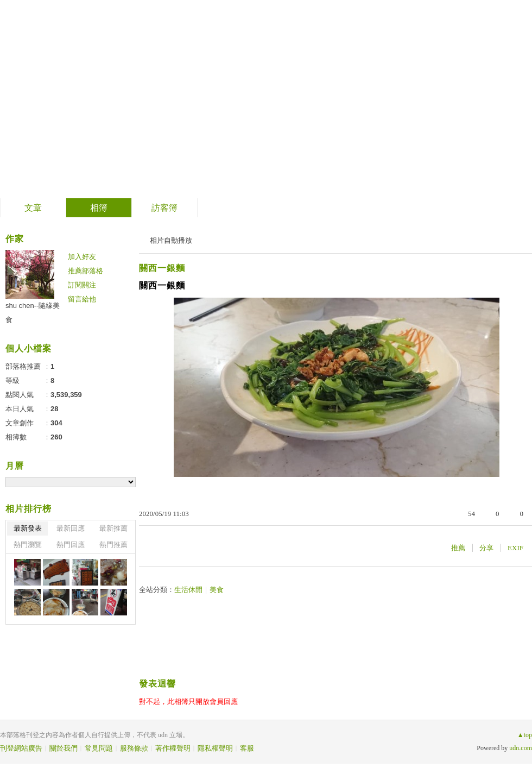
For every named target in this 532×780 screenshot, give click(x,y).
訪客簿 (164, 208)
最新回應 (71, 528)
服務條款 (134, 748)
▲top (525, 735)
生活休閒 (188, 590)
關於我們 (64, 748)
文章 (33, 208)
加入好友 (82, 257)
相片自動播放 (171, 240)
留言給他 (82, 299)
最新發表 (28, 528)
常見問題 (99, 748)
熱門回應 (71, 545)
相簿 (99, 208)
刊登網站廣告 (21, 748)
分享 (486, 548)
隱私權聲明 (215, 748)
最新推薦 (113, 528)
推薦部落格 (85, 271)
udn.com (521, 748)
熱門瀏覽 (28, 545)
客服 (247, 748)
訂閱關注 (82, 285)
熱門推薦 (113, 545)
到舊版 (121, 100)
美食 (217, 590)
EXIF (515, 548)
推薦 (458, 548)
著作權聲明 (173, 748)
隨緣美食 (54, 95)
